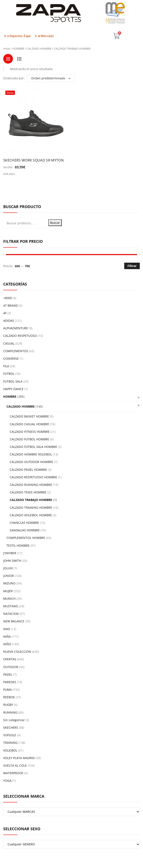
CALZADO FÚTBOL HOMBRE (29, 439)
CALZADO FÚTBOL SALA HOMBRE (33, 447)
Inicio (7, 49)
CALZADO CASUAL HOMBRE (29, 424)
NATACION (11, 614)
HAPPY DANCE (13, 389)
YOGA (7, 781)
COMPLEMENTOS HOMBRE (26, 538)
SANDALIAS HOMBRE (25, 530)
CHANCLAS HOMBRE (24, 523)
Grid (8, 59)
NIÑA (7, 636)
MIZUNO (9, 583)
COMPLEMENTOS (16, 351)
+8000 (8, 298)
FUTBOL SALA (13, 381)
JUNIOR (9, 576)
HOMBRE (18, 49)
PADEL (8, 674)
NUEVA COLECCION (17, 652)
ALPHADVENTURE (16, 328)
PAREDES (10, 682)
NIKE (7, 629)
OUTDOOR (11, 667)
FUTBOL (9, 374)
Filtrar (132, 266)
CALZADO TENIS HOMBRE (28, 492)
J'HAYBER (10, 553)
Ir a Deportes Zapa (17, 36)
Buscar (55, 223)
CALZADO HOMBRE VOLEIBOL (31, 454)
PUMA (8, 690)
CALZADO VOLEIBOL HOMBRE (31, 515)
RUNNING (10, 712)
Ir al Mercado (44, 36)
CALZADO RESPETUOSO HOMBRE (33, 477)
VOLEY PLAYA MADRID (19, 758)
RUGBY (8, 705)
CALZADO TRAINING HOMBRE (31, 508)
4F (5, 313)
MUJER (8, 591)
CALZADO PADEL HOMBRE (28, 470)
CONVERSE (11, 359)
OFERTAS (10, 659)
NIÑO (7, 644)
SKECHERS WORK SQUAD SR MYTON (33, 160)
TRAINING (10, 743)
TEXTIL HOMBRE (18, 545)
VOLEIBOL (10, 750)
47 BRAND (11, 305)
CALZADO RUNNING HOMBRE (31, 485)
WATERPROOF (13, 773)
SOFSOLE (10, 735)
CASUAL (9, 343)
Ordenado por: (14, 78)
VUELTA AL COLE (15, 765)
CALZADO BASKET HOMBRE (29, 416)
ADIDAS (9, 321)
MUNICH (9, 599)
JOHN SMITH (12, 561)
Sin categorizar (14, 720)
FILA (6, 366)
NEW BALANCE (14, 621)
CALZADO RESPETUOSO (20, 336)
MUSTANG (11, 606)
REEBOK (9, 697)
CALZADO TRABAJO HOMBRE (31, 500)
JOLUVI (8, 568)
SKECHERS (11, 728)
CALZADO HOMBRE (39, 49)
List (19, 59)
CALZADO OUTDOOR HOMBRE (31, 462)
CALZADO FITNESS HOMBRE (30, 432)
